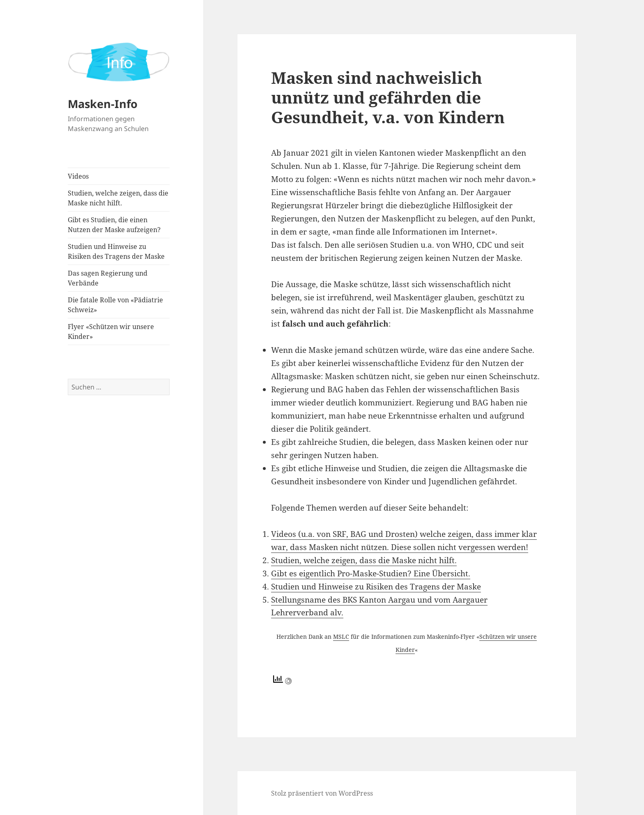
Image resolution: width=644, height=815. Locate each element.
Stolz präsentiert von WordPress (322, 793)
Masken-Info (103, 104)
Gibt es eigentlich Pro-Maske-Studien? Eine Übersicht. (371, 573)
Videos (78, 176)
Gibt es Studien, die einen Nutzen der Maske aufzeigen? (114, 225)
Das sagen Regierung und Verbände (108, 278)
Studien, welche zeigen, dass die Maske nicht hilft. (118, 198)
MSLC (341, 637)
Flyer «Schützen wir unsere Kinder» (111, 332)
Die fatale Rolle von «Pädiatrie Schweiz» (115, 305)
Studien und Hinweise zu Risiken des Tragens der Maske (116, 251)
